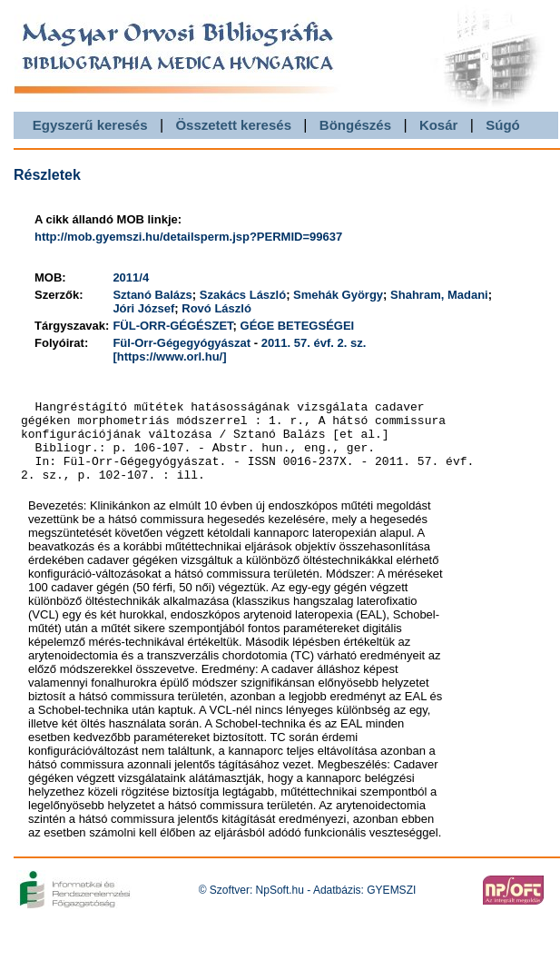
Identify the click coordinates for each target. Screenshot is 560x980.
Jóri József (143, 308)
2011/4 (131, 277)
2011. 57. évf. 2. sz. (314, 343)
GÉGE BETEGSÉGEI (298, 326)
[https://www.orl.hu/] (169, 356)
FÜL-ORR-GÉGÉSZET (172, 326)
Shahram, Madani (439, 295)
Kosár (439, 125)
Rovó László (216, 308)
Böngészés (355, 125)
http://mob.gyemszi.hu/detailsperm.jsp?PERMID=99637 (188, 237)
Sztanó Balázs (152, 295)
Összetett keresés (233, 125)
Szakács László (243, 295)
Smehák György (338, 295)
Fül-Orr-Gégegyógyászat (182, 343)
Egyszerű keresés (90, 125)
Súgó (503, 125)
